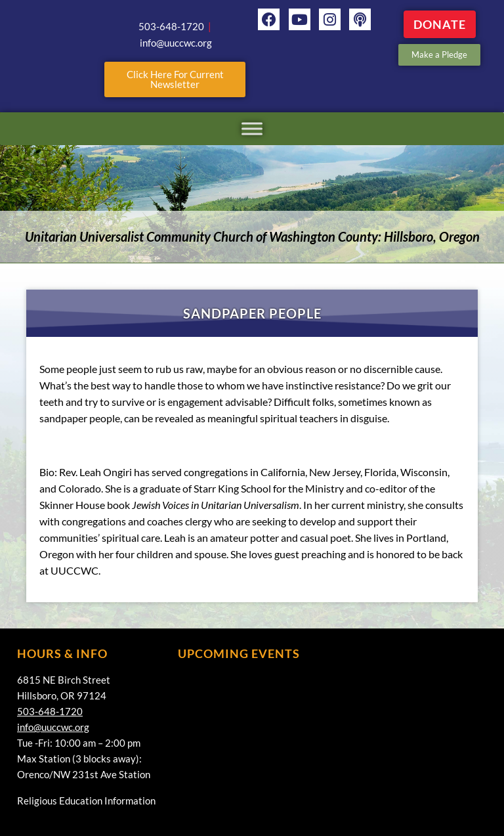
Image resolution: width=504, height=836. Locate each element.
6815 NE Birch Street (64, 680)
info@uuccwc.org (53, 727)
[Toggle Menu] (252, 128)
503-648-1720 (50, 711)
